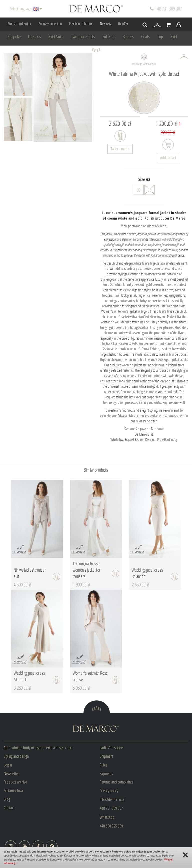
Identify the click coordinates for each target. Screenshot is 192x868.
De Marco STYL (144, 434)
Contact (9, 808)
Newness (105, 24)
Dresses (35, 37)
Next (26, 97)
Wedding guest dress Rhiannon (147, 573)
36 (149, 190)
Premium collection (81, 24)
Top (160, 37)
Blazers (128, 37)
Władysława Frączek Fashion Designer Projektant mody (144, 439)
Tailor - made (120, 149)
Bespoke (14, 37)
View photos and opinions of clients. (144, 226)
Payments (106, 773)
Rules (103, 765)
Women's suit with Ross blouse (90, 676)
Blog (7, 799)
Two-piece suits (83, 37)
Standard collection (19, 24)
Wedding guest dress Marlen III (29, 676)
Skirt (174, 37)
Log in (8, 765)
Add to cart (168, 157)
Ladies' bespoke (111, 748)
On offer (123, 24)
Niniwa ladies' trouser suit (30, 573)
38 (139, 190)
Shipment (106, 756)
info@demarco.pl (112, 799)
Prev (10, 97)
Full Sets (109, 37)
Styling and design (16, 756)
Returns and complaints (116, 782)
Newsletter (11, 773)
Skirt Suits (56, 37)
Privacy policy (109, 791)
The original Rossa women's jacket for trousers (87, 570)
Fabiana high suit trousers (133, 416)
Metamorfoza (13, 791)
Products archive (15, 782)
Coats (145, 37)
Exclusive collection (50, 24)
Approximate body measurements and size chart (38, 748)
